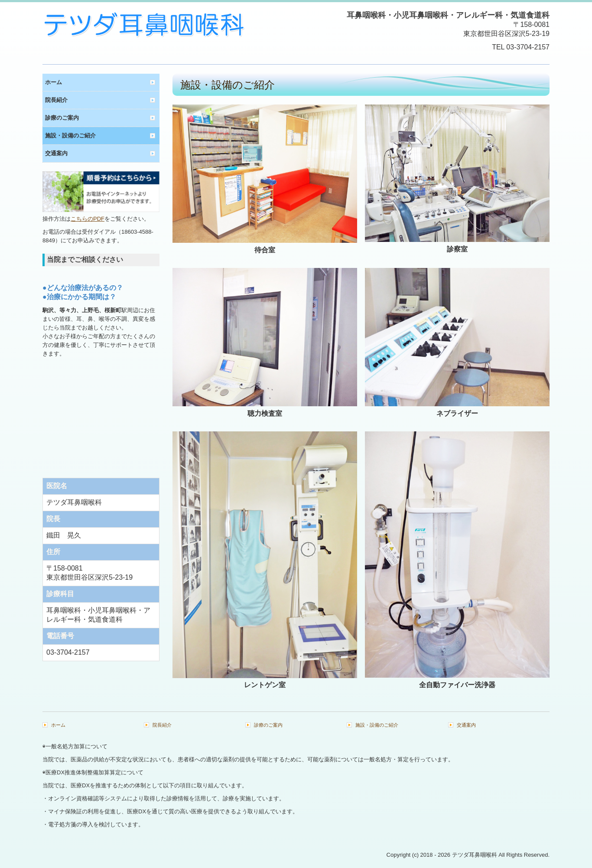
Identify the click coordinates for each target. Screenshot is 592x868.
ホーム (54, 82)
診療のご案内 (62, 118)
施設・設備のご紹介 (70, 135)
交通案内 (56, 153)
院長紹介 (56, 100)
